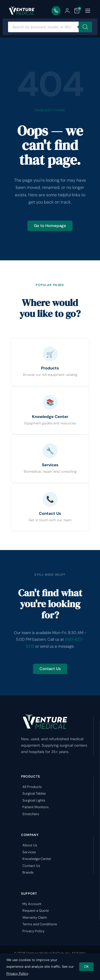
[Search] (85, 27)
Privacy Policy (17, 973)
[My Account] (67, 11)
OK (86, 967)
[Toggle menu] (88, 11)
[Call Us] (56, 11)
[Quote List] (77, 11)
